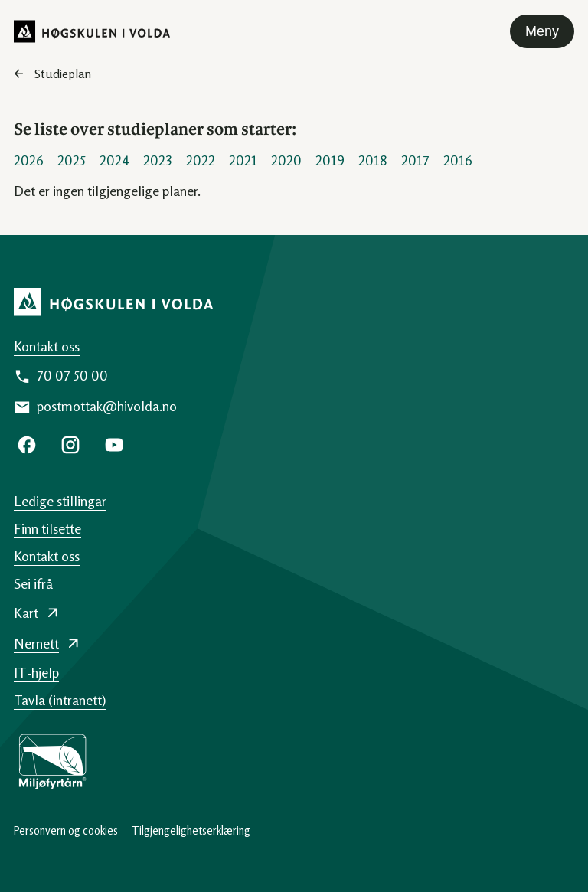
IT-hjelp (36, 672)
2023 (158, 160)
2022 (201, 160)
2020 (286, 160)
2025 (72, 160)
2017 (415, 160)
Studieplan (63, 74)
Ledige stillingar (60, 501)
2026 (29, 160)
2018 (373, 160)
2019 (330, 160)
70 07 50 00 (72, 375)
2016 (458, 160)
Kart (26, 613)
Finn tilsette (47, 528)
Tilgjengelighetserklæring (191, 830)
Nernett (36, 643)
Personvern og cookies (66, 830)
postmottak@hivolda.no (107, 406)
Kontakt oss (47, 346)
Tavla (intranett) (60, 700)
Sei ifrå (33, 583)
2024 (114, 160)
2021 (243, 160)
